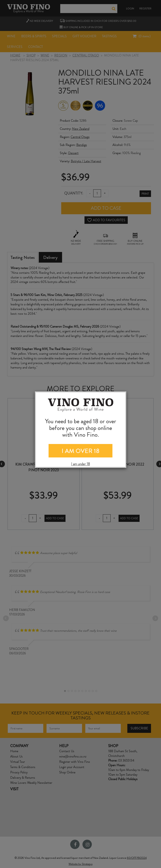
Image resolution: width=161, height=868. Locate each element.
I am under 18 (81, 464)
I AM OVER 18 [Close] (80, 451)
